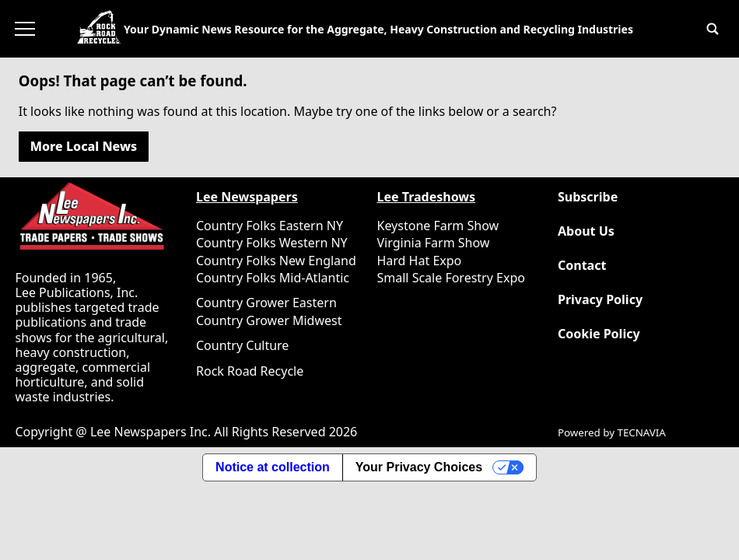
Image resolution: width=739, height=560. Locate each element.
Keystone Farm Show (438, 226)
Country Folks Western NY (272, 243)
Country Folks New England (276, 261)
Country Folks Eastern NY (270, 226)
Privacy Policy (600, 300)
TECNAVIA (641, 432)
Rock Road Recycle (250, 371)
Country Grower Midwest (269, 320)
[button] (713, 29)
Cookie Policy (599, 334)
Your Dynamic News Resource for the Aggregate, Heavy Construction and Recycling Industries (378, 29)
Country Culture (242, 345)
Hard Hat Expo (420, 261)
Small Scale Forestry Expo (451, 278)
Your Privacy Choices (419, 467)
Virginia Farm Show (434, 243)
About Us (586, 231)
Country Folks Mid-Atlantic (273, 278)
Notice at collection (273, 467)
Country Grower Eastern (266, 303)
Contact (582, 266)
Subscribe (588, 197)
